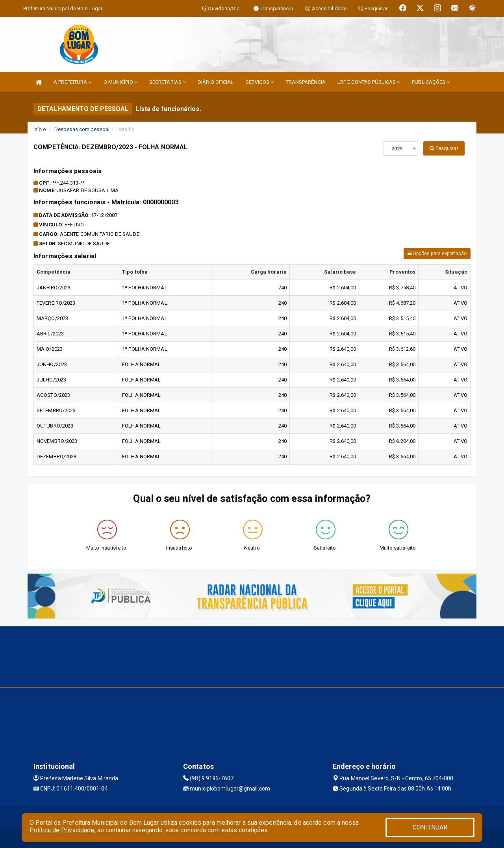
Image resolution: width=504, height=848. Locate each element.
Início (40, 129)
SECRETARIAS (168, 82)
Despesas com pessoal (82, 129)
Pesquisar (444, 148)
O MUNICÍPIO (120, 82)
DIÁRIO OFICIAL (216, 82)
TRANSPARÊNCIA (306, 82)
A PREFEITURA (72, 82)
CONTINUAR (430, 827)
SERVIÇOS (260, 82)
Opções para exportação (437, 254)
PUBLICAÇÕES (431, 82)
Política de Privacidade (62, 830)
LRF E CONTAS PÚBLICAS (369, 82)
